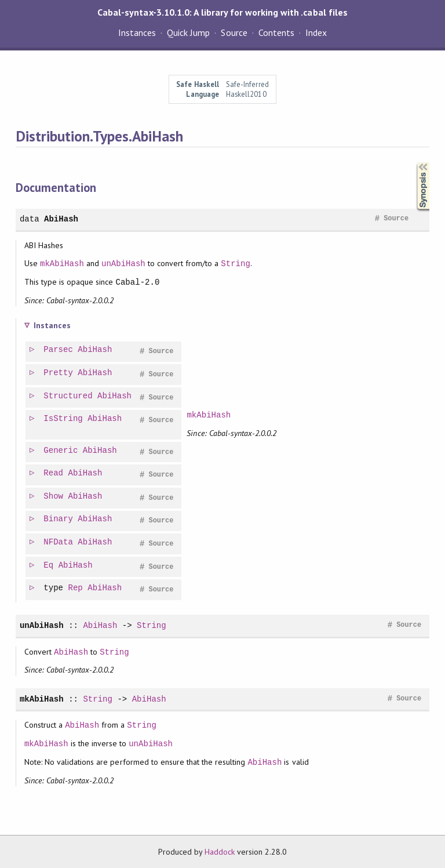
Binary (59, 519)
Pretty (59, 373)
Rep (76, 588)
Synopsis (414, 163)
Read (54, 473)
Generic (61, 451)
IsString (63, 419)
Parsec (59, 350)
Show (54, 497)
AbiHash (61, 219)
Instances (137, 32)
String (236, 264)
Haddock (220, 852)
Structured (68, 396)
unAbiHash (123, 264)
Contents (276, 32)
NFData (59, 542)
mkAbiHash (62, 264)
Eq (49, 566)
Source (234, 32)
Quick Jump (188, 32)
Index (316, 32)
